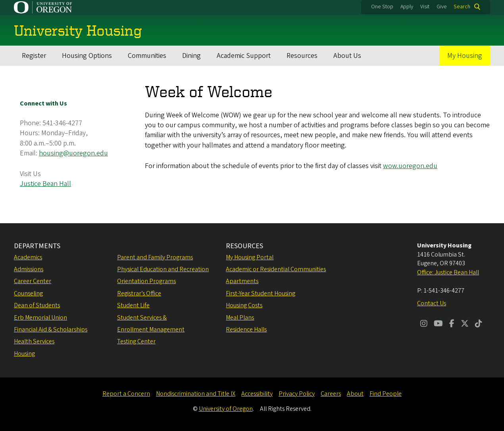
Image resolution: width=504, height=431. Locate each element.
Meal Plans (240, 318)
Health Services (34, 341)
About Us (347, 56)
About (355, 394)
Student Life (133, 305)
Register (34, 56)
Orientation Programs (146, 281)
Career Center (33, 281)
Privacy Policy (297, 394)
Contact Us (432, 303)
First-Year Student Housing (261, 293)
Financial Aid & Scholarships (51, 329)
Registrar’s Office (139, 293)
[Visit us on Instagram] (424, 324)
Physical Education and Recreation (163, 269)
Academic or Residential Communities (276, 269)
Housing (24, 354)
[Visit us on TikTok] (479, 324)
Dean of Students (37, 305)
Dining (191, 56)
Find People (386, 394)
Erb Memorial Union (40, 318)
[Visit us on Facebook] (452, 324)
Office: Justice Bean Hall (448, 272)
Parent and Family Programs (155, 257)
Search (462, 7)
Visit (425, 7)
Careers (331, 394)
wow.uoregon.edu (410, 166)
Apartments (242, 281)
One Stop (382, 7)
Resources (302, 56)
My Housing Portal (250, 257)
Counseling (28, 293)
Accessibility (257, 394)
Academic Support (244, 56)
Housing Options (87, 56)
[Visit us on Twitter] (465, 324)
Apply (407, 7)
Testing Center (136, 341)
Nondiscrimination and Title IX (196, 394)
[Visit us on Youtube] (438, 324)
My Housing (465, 56)
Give (442, 7)
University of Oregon (226, 409)
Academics (28, 257)
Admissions (29, 269)
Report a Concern (126, 394)
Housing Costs (244, 305)
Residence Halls (246, 329)
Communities (147, 56)
